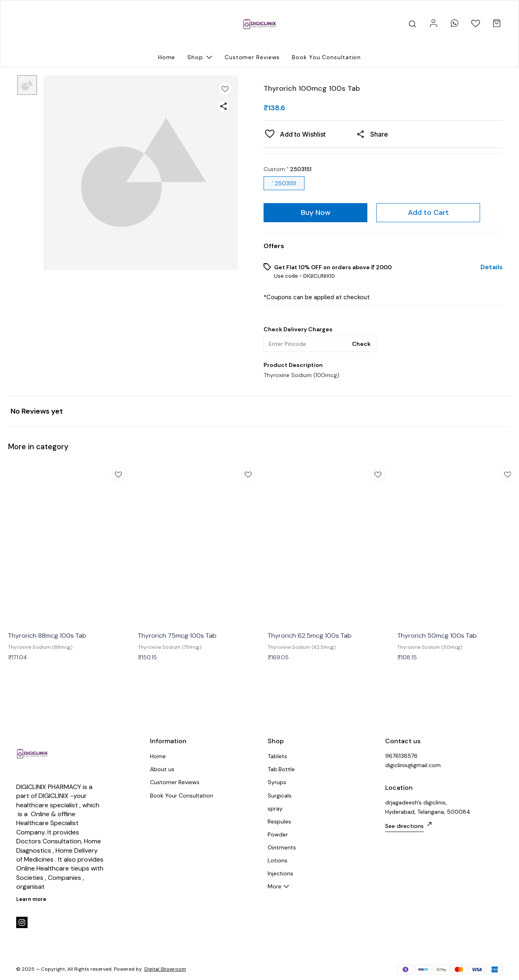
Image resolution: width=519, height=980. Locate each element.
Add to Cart (428, 212)
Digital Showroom (165, 969)
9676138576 (401, 756)
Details (492, 267)
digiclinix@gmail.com (413, 765)
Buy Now (316, 212)
